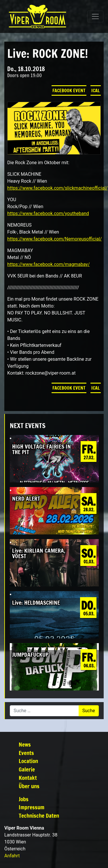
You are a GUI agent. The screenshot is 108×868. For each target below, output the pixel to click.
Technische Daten (39, 816)
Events (26, 753)
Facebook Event (69, 90)
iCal (96, 90)
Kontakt (28, 778)
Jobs (24, 799)
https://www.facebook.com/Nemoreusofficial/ (54, 239)
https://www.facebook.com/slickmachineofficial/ (57, 188)
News (25, 744)
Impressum (32, 807)
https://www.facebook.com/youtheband (48, 213)
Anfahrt (12, 856)
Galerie (27, 769)
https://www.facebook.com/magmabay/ (48, 264)
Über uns (29, 786)
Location (28, 761)
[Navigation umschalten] (95, 16)
